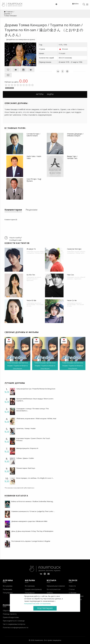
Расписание (7, 589)
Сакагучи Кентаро (74, 249)
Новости (72, 586)
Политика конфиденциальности (16, 627)
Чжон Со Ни (72, 300)
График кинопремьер (33, 589)
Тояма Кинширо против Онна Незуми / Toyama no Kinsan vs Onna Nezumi (17, 366)
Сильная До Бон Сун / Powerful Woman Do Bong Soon (36, 389)
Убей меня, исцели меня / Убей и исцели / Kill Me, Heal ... (36, 420)
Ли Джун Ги (31, 249)
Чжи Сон (70, 275)
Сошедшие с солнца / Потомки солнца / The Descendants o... (33, 410)
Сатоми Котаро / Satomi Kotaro (33, 135)
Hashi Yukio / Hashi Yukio (34, 157)
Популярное (8, 593)
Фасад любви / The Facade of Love (35, 305)
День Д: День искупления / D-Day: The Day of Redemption (32, 531)
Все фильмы (30, 586)
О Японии (73, 593)
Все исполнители (54, 589)
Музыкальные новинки (56, 586)
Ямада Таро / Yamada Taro (72, 157)
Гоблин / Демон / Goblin (25, 458)
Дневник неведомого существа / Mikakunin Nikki (29, 521)
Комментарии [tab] (13, 210)
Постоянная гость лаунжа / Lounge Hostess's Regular (31, 541)
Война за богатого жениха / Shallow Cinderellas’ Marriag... (33, 501)
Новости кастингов (17, 243)
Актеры (40, 94)
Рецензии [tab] (32, 210)
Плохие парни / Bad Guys (26, 468)
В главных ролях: (15, 128)
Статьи (72, 589)
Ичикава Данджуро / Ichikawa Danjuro (75, 135)
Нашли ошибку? (16, 238)
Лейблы (50, 593)
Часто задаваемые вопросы (14, 624)
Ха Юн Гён (31, 275)
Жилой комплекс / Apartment (32, 280)
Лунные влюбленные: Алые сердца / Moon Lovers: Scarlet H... (35, 400)
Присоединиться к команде (14, 621)
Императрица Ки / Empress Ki (27, 448)
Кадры (50, 94)
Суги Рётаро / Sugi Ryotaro (34, 180)
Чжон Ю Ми (31, 300)
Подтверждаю (45, 608)
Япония (65, 49)
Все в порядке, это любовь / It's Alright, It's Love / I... (35, 478)
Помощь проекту (10, 614)
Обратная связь (9, 611)
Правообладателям (11, 617)
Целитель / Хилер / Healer (26, 428)
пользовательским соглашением (37, 604)
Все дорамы (8, 586)
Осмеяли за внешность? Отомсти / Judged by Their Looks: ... (33, 511)
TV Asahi (62, 53)
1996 (65, 45)
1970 (60, 45)
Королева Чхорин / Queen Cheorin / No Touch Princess (33, 439)
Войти (75, 4)
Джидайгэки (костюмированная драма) (21, 40)
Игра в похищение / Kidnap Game (36, 252)
